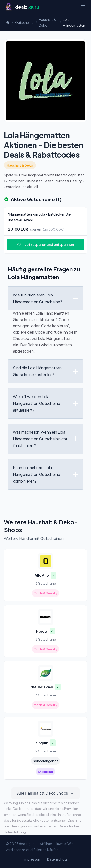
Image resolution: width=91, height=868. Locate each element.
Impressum (32, 859)
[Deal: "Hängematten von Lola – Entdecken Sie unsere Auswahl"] (45, 230)
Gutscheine (24, 22)
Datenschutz (57, 859)
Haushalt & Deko (47, 22)
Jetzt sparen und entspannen (45, 244)
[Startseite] (22, 7)
